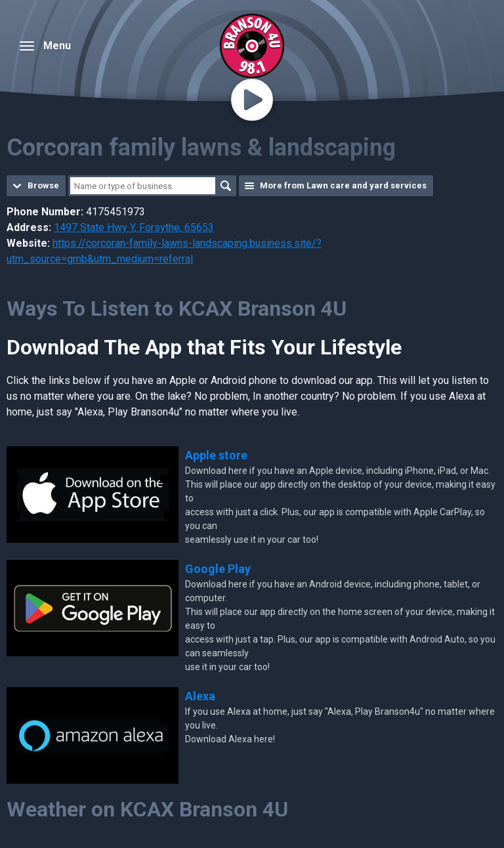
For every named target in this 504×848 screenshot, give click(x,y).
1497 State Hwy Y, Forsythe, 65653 (134, 227)
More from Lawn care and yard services (343, 185)
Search (226, 186)
